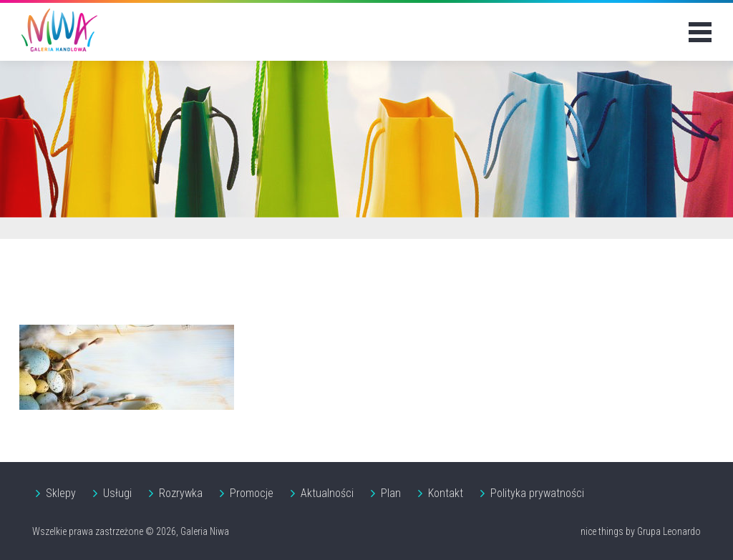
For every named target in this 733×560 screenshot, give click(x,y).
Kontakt (446, 493)
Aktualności (327, 493)
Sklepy (61, 493)
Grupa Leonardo (669, 531)
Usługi (117, 493)
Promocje (252, 493)
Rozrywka (181, 493)
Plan (391, 493)
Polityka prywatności (537, 493)
